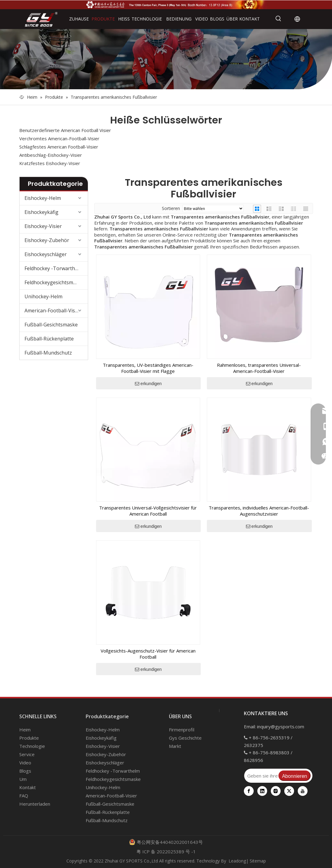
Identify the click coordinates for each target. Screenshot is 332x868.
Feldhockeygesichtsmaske (54, 282)
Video (25, 763)
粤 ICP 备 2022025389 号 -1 (166, 851)
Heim (25, 730)
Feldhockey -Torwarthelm (54, 268)
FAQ (24, 796)
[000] (166, 59)
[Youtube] (303, 791)
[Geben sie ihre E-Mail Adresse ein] (261, 776)
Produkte (29, 738)
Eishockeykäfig (41, 212)
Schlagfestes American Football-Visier (59, 147)
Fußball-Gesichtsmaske (51, 325)
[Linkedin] (262, 791)
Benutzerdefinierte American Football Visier (65, 130)
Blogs (25, 771)
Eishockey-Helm (43, 198)
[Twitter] (289, 791)
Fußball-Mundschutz (48, 353)
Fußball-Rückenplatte (49, 339)
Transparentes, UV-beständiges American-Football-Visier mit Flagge (148, 368)
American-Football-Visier (53, 311)
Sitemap (258, 861)
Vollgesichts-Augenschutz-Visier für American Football (148, 654)
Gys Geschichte (185, 738)
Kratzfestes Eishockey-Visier (50, 163)
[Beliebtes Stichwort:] (278, 19)
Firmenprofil (182, 730)
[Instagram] (276, 791)
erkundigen (148, 384)
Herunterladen (35, 804)
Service (27, 754)
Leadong (237, 861)
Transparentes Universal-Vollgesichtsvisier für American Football (148, 511)
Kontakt (28, 787)
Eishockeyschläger (46, 254)
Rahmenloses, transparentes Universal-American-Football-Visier (259, 368)
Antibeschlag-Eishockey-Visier (51, 155)
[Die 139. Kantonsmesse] (166, 4)
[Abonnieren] (295, 776)
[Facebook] (249, 791)
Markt (175, 746)
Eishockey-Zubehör (47, 240)
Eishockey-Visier (43, 226)
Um (23, 779)
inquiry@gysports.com (281, 726)
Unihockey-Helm (43, 296)
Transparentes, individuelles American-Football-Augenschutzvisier (259, 511)
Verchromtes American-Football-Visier (59, 138)
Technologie (32, 746)
